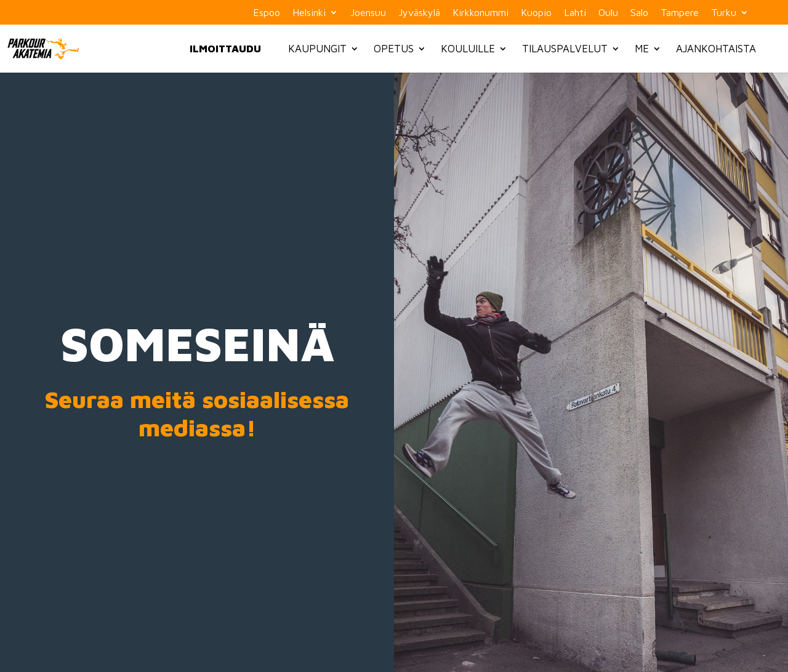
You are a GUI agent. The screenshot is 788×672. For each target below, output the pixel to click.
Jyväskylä (419, 13)
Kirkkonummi (480, 13)
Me (642, 49)
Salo (639, 13)
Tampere (680, 13)
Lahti (575, 13)
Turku (724, 13)
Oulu (608, 13)
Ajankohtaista (716, 49)
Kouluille (468, 49)
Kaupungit (317, 49)
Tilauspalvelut (565, 49)
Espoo (267, 13)
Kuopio (536, 13)
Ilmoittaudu (225, 49)
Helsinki (309, 13)
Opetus (394, 49)
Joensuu (368, 13)
